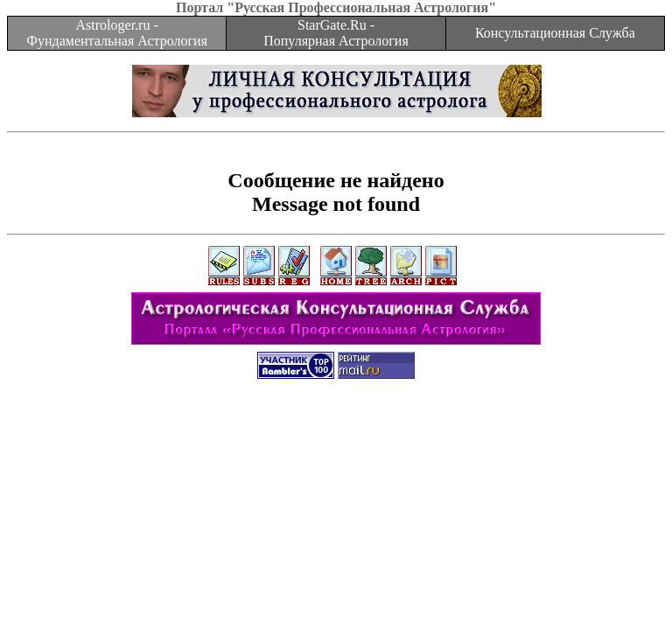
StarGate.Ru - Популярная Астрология (336, 33)
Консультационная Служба (555, 33)
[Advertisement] (336, 433)
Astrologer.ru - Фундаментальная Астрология (117, 33)
